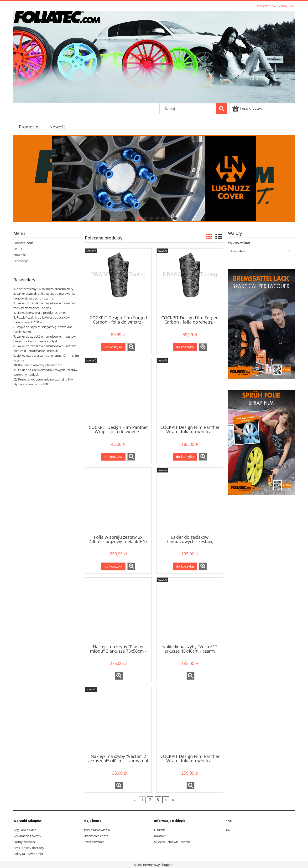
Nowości (20, 255)
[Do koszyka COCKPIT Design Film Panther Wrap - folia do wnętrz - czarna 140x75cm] (185, 457)
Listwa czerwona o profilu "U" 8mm (41, 313)
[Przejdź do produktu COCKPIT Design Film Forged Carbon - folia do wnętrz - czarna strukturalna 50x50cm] (190, 281)
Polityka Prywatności (28, 854)
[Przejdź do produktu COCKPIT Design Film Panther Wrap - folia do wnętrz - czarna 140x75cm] (190, 391)
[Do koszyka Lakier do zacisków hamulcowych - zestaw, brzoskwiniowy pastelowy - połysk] (185, 566)
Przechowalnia (94, 842)
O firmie (160, 830)
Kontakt (160, 836)
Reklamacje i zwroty (27, 836)
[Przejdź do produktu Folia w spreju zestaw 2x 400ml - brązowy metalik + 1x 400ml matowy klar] (118, 501)
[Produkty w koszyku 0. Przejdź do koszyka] (247, 108)
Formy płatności (25, 842)
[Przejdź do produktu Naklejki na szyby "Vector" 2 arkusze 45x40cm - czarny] (190, 610)
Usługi (18, 249)
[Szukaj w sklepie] (189, 109)
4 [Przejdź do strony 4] (166, 800)
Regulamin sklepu (26, 830)
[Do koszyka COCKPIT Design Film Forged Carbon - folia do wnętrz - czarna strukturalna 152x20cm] (113, 347)
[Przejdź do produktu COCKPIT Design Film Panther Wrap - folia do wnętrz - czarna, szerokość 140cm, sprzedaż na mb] (190, 720)
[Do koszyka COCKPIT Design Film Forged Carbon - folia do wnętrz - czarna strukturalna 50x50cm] (185, 347)
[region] (154, 178)
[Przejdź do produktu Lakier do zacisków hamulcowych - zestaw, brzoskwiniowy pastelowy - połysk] (190, 501)
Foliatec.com (23, 243)
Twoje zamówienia (97, 830)
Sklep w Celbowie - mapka (172, 842)
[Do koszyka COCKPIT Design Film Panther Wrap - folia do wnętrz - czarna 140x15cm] (113, 457)
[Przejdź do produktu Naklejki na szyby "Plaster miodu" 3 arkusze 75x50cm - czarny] (118, 610)
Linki (228, 830)
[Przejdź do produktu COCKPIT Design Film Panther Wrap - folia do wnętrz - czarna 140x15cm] (118, 391)
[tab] (133, 218)
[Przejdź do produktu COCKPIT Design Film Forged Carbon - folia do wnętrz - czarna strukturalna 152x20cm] (118, 281)
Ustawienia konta (96, 836)
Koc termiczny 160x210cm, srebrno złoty (45, 289)
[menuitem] (29, 127)
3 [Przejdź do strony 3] (158, 800)
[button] (131, 347)
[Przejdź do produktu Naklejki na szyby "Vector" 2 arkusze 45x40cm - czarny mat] (118, 720)
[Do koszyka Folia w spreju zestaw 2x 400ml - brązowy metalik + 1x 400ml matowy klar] (113, 566)
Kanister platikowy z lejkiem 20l (40, 365)
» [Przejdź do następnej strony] (173, 800)
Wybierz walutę (239, 243)
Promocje (21, 261)
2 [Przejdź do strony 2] (150, 800)
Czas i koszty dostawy (29, 848)
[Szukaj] (222, 109)
